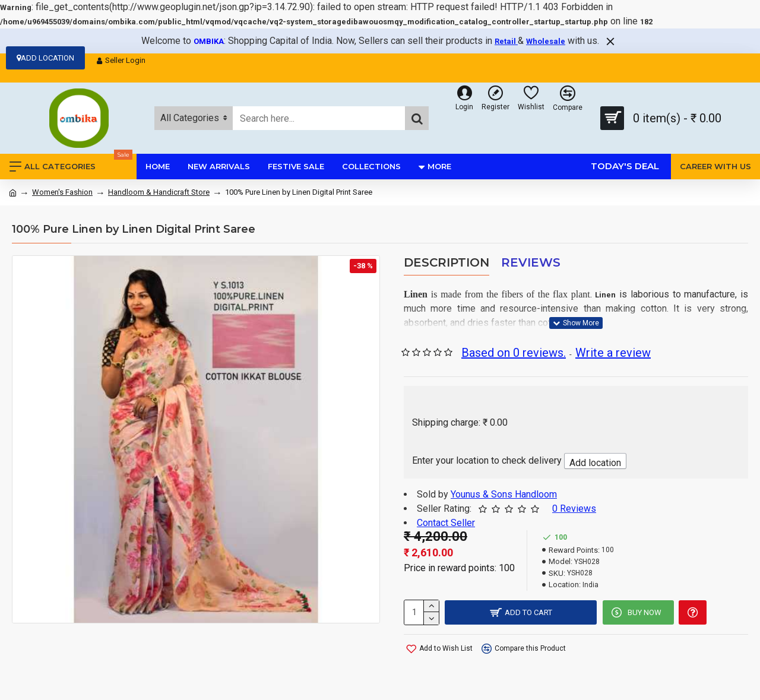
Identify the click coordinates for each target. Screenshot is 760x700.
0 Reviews (574, 509)
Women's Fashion (62, 192)
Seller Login (121, 61)
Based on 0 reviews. (514, 353)
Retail (506, 41)
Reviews (531, 262)
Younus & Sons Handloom (504, 494)
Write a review (613, 353)
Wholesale (546, 41)
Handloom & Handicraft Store (159, 192)
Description (446, 262)
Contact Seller (446, 523)
